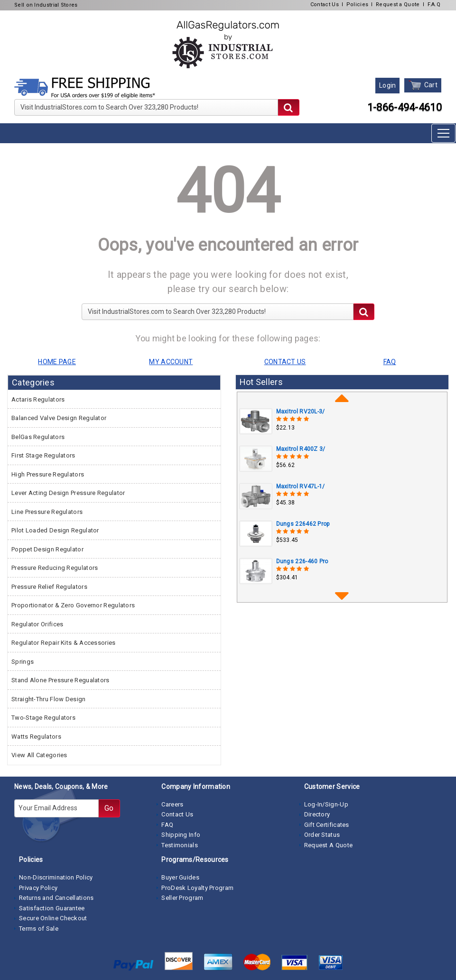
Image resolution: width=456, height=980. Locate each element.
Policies (357, 5)
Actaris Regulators (38, 399)
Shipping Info (181, 835)
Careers (172, 804)
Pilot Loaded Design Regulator (55, 530)
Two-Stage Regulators (43, 718)
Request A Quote (329, 845)
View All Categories (39, 755)
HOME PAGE (57, 362)
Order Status (322, 835)
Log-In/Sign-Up (326, 804)
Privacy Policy (38, 888)
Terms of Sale (39, 929)
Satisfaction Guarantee (52, 908)
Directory (317, 814)
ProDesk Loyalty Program (197, 888)
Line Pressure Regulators (47, 512)
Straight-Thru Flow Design (49, 699)
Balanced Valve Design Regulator (59, 418)
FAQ (167, 825)
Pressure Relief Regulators (49, 587)
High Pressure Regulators (48, 474)
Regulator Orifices (37, 624)
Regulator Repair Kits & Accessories (64, 643)
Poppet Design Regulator (47, 549)
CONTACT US (285, 362)
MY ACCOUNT (171, 362)
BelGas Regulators (38, 437)
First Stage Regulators (43, 455)
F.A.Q (434, 5)
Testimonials (180, 845)
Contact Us (325, 5)
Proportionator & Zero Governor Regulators (73, 605)
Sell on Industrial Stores (46, 5)
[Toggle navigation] (443, 133)
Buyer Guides (180, 877)
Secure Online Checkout (53, 918)
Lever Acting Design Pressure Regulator (68, 493)
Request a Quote (398, 5)
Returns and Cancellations (56, 898)
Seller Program (182, 898)
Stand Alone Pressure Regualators (60, 680)
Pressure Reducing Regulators (55, 568)
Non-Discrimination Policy (56, 877)
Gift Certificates (327, 825)
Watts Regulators (36, 737)
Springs (23, 662)
